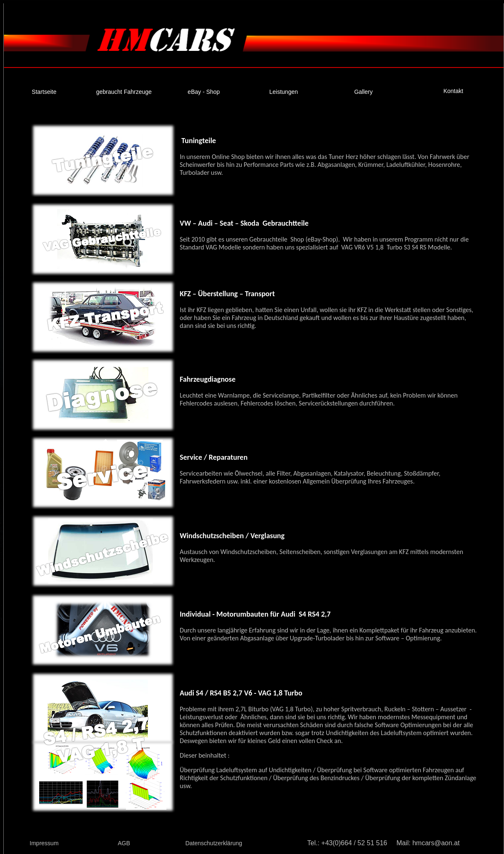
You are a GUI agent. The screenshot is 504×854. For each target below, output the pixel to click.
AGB (124, 843)
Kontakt (453, 91)
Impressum (44, 843)
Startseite (44, 92)
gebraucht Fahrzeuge (124, 92)
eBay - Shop (204, 92)
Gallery (363, 92)
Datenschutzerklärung (214, 843)
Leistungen (284, 92)
